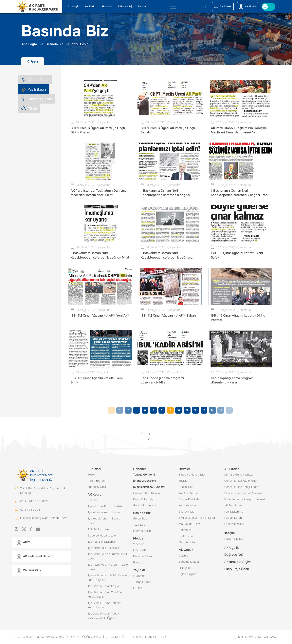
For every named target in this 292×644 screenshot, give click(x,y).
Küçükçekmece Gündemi (149, 487)
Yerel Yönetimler (189, 505)
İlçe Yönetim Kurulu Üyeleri (104, 512)
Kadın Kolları (187, 536)
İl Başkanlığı (125, 7)
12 (195, 410)
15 (221, 410)
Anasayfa (74, 7)
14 (212, 410)
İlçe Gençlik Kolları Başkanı (104, 586)
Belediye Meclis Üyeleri (102, 536)
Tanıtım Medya (188, 493)
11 (187, 410)
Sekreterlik (186, 530)
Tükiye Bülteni (142, 582)
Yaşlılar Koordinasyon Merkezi (243, 493)
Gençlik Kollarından (145, 505)
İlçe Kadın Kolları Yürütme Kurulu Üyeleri (108, 556)
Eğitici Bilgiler (187, 574)
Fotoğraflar (140, 550)
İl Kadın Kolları (233, 518)
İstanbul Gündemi (145, 481)
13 (204, 410)
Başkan (92, 500)
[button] (42, 543)
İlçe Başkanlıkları (235, 512)
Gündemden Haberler (147, 493)
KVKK (163, 637)
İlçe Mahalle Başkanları (102, 542)
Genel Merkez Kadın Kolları (241, 481)
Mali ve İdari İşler (189, 524)
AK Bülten (139, 576)
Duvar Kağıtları (142, 556)
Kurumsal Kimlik (97, 487)
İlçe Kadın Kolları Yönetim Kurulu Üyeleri (108, 567)
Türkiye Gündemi (144, 475)
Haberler (107, 7)
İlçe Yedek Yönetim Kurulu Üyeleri (104, 521)
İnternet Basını (142, 531)
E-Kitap (138, 588)
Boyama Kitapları (190, 562)
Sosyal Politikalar (190, 499)
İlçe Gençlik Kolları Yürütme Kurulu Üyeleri (105, 594)
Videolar (138, 544)
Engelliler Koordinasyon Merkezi (245, 499)
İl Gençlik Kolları (234, 524)
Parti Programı (97, 481)
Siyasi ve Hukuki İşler (192, 475)
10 (179, 410)
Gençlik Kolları (188, 542)
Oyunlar (184, 556)
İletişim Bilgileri (234, 539)
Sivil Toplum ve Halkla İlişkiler (197, 518)
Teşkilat (184, 481)
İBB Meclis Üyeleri (99, 529)
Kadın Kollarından (144, 499)
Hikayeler (185, 568)
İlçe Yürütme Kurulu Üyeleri (105, 506)
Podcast (138, 562)
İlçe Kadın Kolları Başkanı (103, 548)
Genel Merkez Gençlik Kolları (242, 487)
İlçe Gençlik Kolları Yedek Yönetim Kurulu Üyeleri (103, 616)
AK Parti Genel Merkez (238, 475)
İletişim (142, 7)
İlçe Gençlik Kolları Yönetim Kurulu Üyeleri (104, 605)
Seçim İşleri (186, 487)
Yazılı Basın (140, 525)
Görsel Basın (141, 518)
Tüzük (91, 475)
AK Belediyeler (234, 505)
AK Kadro (91, 7)
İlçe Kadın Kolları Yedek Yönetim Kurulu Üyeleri (108, 578)
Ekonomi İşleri (187, 512)
